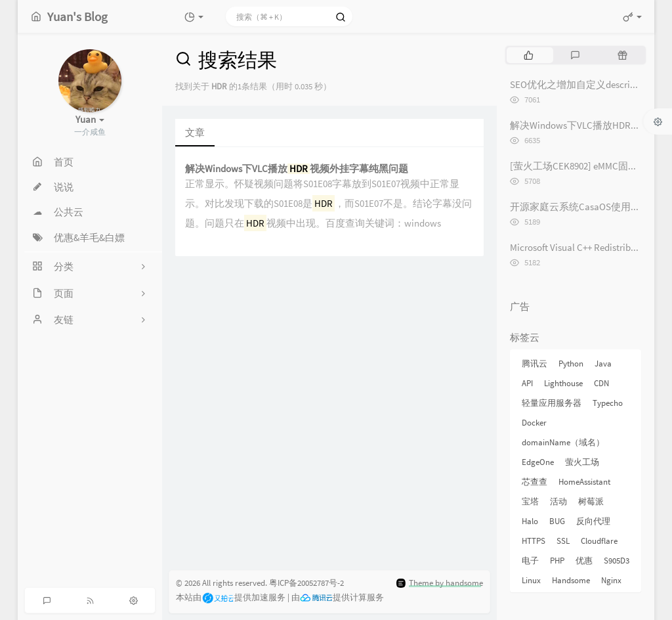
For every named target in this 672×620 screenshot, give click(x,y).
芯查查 (535, 482)
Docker (534, 423)
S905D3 (617, 561)
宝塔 (530, 501)
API (527, 383)
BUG (557, 521)
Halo (530, 521)
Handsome (571, 580)
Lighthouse (563, 383)
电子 (530, 561)
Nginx (611, 580)
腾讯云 (535, 364)
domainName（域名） (563, 442)
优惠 (584, 561)
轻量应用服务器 (552, 403)
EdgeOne (538, 462)
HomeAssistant (584, 482)
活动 (558, 501)
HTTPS (534, 541)
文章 (195, 132)
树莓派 (591, 501)
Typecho (608, 403)
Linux (531, 580)
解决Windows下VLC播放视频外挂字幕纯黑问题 (297, 169)
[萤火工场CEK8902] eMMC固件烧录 (584, 166)
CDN (601, 383)
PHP (557, 561)
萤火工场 (582, 462)
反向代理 (593, 521)
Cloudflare (599, 541)
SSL (563, 541)
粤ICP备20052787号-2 (306, 583)
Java (603, 364)
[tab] (529, 55)
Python (571, 364)
